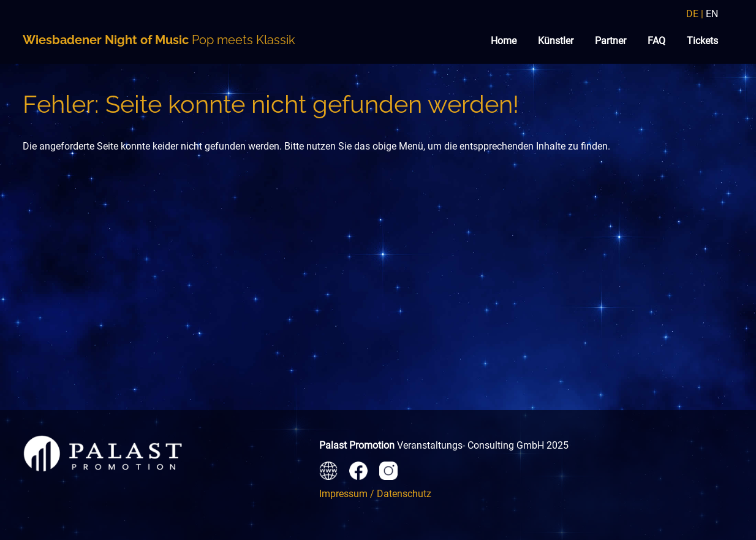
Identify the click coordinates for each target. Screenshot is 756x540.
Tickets (702, 41)
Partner (610, 41)
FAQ (656, 41)
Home (504, 41)
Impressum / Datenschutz (375, 494)
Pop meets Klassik (159, 40)
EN (712, 14)
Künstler (556, 41)
